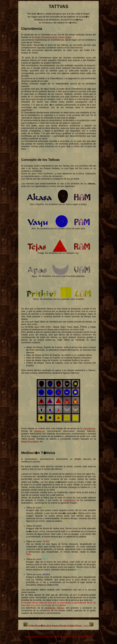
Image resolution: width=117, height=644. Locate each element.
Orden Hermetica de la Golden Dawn (53, 37)
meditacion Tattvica (55, 608)
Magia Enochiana (30, 441)
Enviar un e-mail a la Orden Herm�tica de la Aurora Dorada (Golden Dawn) (58, 637)
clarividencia (89, 428)
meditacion (39, 431)
